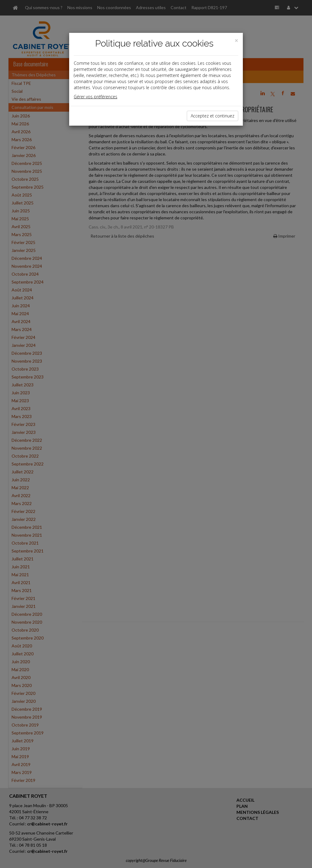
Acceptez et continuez (213, 116)
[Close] (236, 41)
